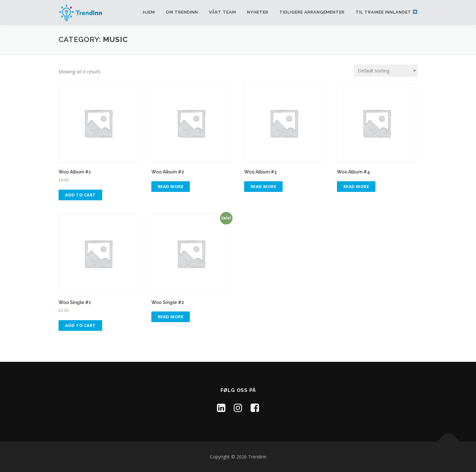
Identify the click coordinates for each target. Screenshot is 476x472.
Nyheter (258, 12)
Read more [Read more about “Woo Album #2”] (171, 186)
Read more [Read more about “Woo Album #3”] (264, 186)
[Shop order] (386, 71)
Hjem (149, 12)
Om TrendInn (182, 12)
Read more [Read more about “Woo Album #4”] (356, 186)
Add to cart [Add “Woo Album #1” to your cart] (80, 195)
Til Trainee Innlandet (386, 12)
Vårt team (222, 12)
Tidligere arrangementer (312, 12)
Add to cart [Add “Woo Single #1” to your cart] (80, 325)
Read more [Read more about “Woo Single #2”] (171, 317)
